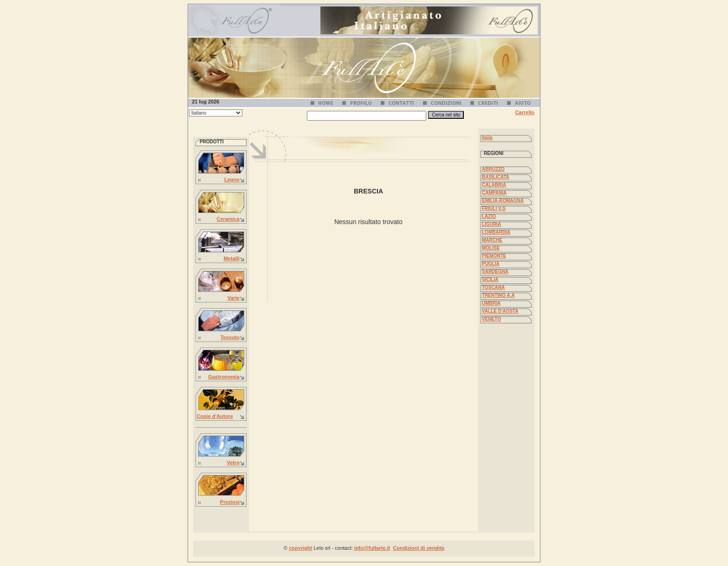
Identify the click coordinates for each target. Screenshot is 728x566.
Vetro (233, 463)
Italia (487, 138)
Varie (234, 298)
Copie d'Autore (214, 416)
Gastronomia (224, 377)
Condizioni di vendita (419, 548)
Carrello (525, 112)
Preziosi (230, 502)
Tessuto (230, 337)
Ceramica (228, 219)
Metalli (232, 258)
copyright (300, 548)
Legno (232, 180)
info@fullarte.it (372, 548)
